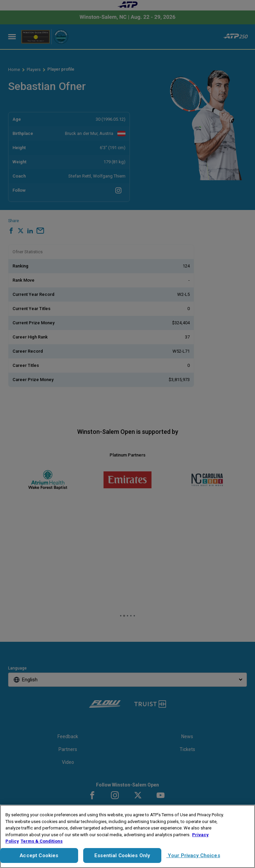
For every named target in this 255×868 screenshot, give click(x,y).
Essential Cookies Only (122, 855)
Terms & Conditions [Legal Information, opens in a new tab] (42, 841)
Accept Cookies (39, 855)
